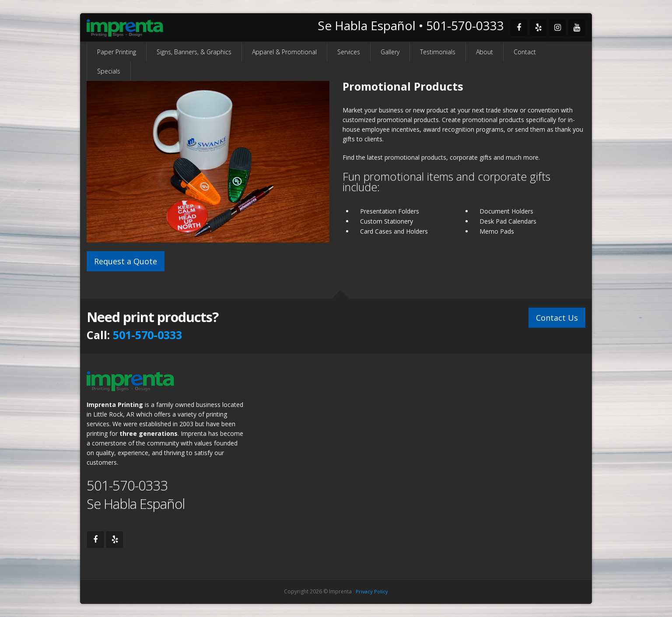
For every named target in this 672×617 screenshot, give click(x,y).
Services (349, 52)
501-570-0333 (147, 335)
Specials (109, 71)
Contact (525, 52)
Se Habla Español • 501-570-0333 (411, 25)
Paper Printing (117, 52)
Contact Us (557, 318)
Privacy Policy (372, 591)
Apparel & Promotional (284, 52)
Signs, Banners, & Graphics (194, 52)
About (485, 52)
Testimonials (438, 52)
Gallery (390, 52)
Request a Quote (126, 261)
